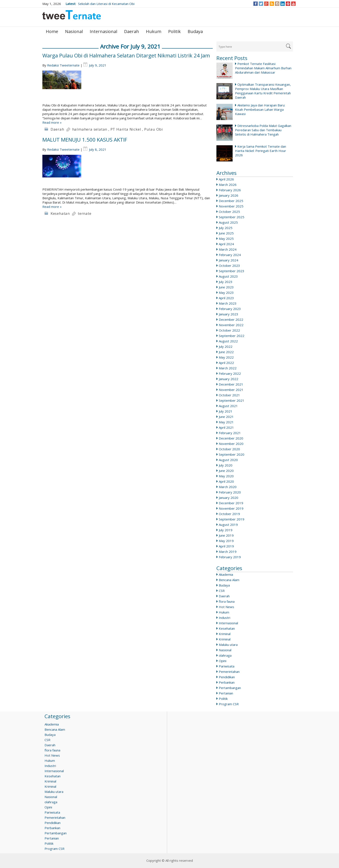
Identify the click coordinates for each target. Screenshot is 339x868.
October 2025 (229, 212)
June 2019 (226, 535)
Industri (225, 618)
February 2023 (230, 309)
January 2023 (229, 314)
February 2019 (230, 557)
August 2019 (228, 525)
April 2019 (226, 546)
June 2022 (226, 352)
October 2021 (229, 395)
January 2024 (229, 260)
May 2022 (226, 357)
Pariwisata (227, 666)
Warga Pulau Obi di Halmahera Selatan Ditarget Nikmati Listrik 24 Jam (126, 55)
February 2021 (230, 433)
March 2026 (228, 185)
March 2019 (228, 552)
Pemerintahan (229, 672)
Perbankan (227, 682)
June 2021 (226, 417)
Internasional (103, 31)
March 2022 (228, 368)
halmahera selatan (90, 129)
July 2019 (226, 530)
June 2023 (226, 287)
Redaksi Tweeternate (63, 65)
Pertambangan (230, 688)
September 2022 (232, 336)
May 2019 (226, 541)
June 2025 (226, 233)
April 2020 (226, 481)
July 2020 (226, 465)
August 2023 (228, 276)
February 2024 (230, 255)
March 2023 (228, 303)
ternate (85, 213)
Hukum (154, 31)
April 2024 (226, 244)
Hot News (226, 607)
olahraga (225, 655)
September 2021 (232, 400)
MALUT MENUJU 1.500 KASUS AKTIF (85, 140)
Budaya (195, 31)
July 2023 (226, 282)
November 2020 (231, 444)
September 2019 (232, 519)
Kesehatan (227, 628)
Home (52, 31)
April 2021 (226, 427)
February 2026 (230, 190)
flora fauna (227, 601)
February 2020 (230, 492)
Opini (223, 661)
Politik (174, 31)
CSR (222, 591)
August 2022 (228, 341)
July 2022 (226, 346)
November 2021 (231, 390)
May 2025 (226, 239)
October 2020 (229, 449)
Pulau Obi (154, 129)
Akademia (226, 574)
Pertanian (226, 693)
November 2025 (231, 206)
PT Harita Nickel (126, 129)
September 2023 (232, 271)
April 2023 (226, 298)
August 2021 (228, 406)
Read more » (52, 122)
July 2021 (226, 411)
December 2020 (231, 438)
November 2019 (231, 508)
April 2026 (226, 179)
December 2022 (231, 319)
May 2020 (226, 476)
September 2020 (232, 454)
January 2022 (229, 379)
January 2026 (229, 195)
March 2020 (228, 487)
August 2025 (228, 222)
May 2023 (226, 292)
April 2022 (226, 363)
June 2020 (226, 471)
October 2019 (229, 514)
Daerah (132, 31)
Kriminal (225, 634)
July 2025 (226, 228)
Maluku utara (228, 645)
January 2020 (229, 498)
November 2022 (231, 325)
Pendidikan (227, 677)
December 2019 (231, 503)
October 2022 (229, 330)
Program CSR (229, 704)
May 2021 (226, 422)
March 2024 (228, 249)
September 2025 (232, 217)
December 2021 (231, 384)
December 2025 (231, 201)
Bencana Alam (229, 580)
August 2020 (228, 460)
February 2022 (230, 373)
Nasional (74, 31)
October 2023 (229, 266)
